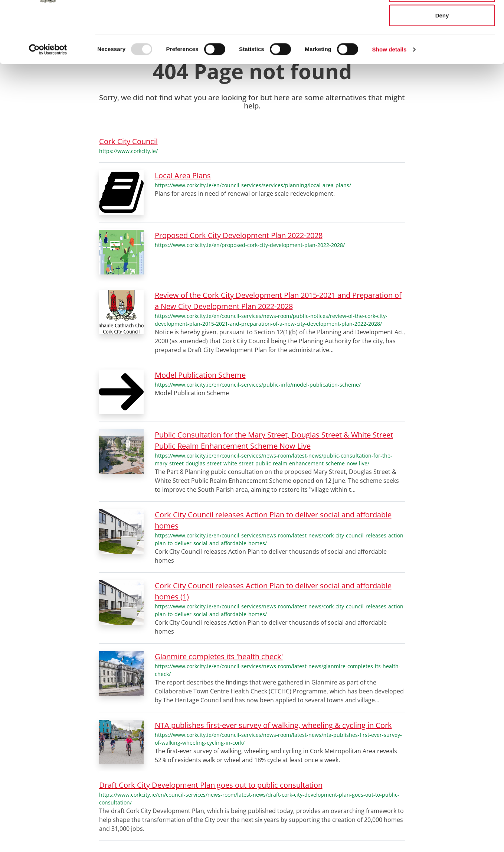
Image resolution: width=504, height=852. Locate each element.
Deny (442, 68)
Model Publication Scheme (200, 375)
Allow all (442, 19)
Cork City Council (128, 141)
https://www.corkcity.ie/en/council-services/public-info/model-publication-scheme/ (258, 385)
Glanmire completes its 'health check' (219, 656)
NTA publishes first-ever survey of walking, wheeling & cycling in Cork (273, 725)
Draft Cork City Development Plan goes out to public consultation (211, 785)
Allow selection (442, 44)
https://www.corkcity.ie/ (128, 151)
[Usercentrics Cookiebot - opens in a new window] (48, 103)
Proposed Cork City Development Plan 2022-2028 (239, 235)
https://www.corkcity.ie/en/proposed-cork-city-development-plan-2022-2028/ (250, 245)
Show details (390, 102)
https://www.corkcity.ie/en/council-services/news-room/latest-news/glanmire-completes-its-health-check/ (278, 670)
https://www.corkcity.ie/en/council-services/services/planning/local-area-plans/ (253, 185)
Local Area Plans (183, 175)
